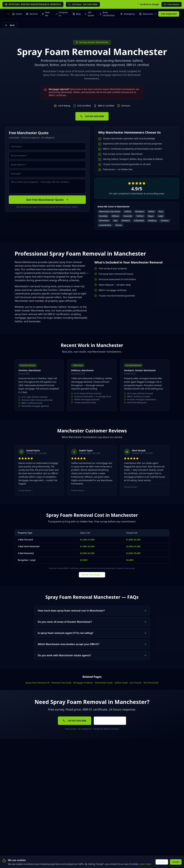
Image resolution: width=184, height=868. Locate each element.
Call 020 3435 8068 (92, 116)
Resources (148, 14)
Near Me (46, 14)
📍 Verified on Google (148, 4)
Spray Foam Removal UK (38, 683)
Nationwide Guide (104, 683)
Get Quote (89, 14)
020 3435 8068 (83, 4)
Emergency (128, 14)
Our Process (136, 683)
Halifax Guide (121, 683)
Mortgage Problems (83, 683)
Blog (77, 14)
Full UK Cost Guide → (92, 575)
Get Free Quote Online (110, 721)
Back (10, 25)
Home (17, 14)
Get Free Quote (151, 683)
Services (32, 14)
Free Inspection (169, 14)
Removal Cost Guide (61, 683)
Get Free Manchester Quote (47, 200)
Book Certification (107, 14)
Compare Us (62, 14)
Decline (162, 862)
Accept (176, 862)
